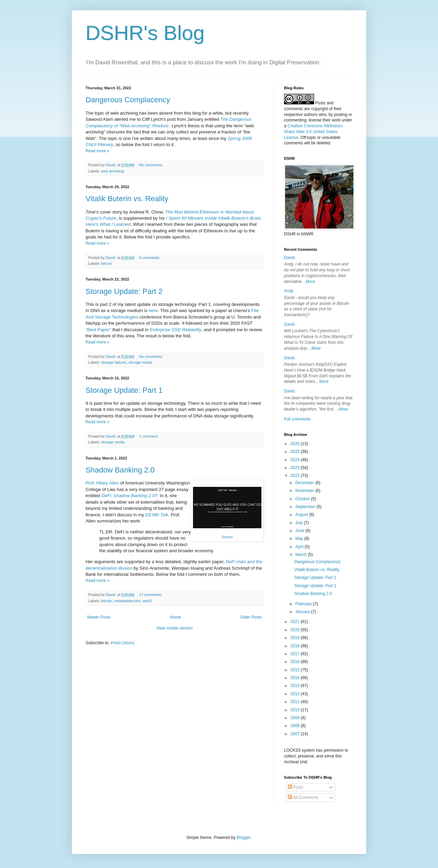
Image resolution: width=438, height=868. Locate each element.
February (304, 604)
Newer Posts (99, 617)
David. (290, 258)
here (153, 310)
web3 (147, 601)
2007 (296, 734)
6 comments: (150, 258)
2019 (296, 638)
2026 (296, 444)
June (300, 531)
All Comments (303, 798)
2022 (296, 476)
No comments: (152, 165)
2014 (296, 678)
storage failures (114, 362)
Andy (289, 291)
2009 (296, 718)
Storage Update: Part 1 (124, 390)
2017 (296, 654)
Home (176, 617)
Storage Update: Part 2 (124, 291)
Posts (295, 787)
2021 (296, 622)
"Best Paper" (98, 330)
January (303, 612)
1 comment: (149, 436)
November (305, 491)
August (302, 515)
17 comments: (151, 595)
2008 (296, 726)
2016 (296, 662)
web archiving (113, 171)
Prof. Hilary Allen (102, 483)
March (302, 555)
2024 (296, 460)
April (300, 547)
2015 (296, 670)
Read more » (97, 151)
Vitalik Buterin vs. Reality (127, 199)
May (300, 539)
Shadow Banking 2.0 (120, 470)
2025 (296, 452)
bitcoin (107, 263)
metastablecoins (127, 601)
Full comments (297, 419)
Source (227, 537)
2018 (296, 646)
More (310, 282)
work (336, 120)
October (303, 499)
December (305, 483)
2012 (296, 694)
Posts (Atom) (122, 643)
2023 (296, 468)
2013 (296, 686)
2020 (296, 630)
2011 (296, 702)
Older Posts (251, 617)
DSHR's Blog (145, 33)
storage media (140, 362)
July (300, 523)
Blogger (243, 838)
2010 (296, 710)
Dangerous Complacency (128, 100)
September (306, 507)
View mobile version (175, 628)
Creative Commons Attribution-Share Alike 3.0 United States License (314, 132)
